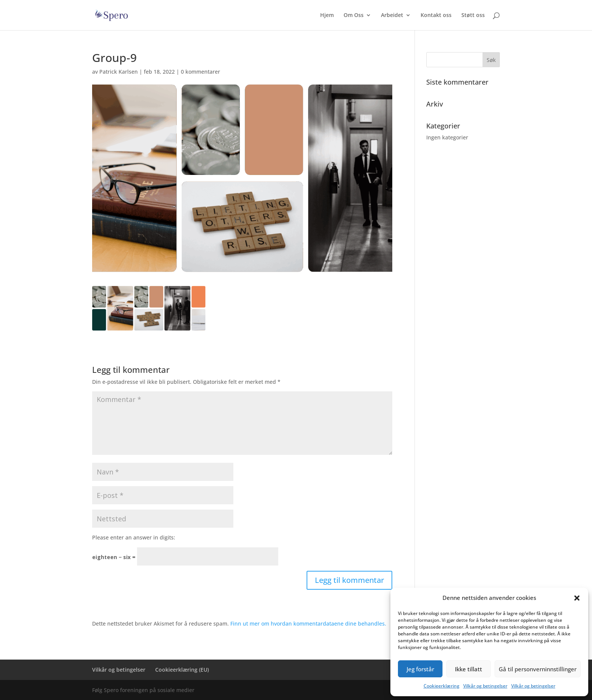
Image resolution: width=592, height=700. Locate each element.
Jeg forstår (420, 669)
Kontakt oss (436, 15)
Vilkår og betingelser (485, 686)
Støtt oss (473, 15)
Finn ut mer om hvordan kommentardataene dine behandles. (308, 624)
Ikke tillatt (469, 669)
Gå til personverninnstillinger (538, 669)
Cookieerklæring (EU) (182, 670)
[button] (577, 598)
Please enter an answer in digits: (134, 537)
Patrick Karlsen (119, 72)
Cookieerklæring (442, 686)
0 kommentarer (200, 72)
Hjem (327, 15)
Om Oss (354, 15)
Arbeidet (392, 15)
